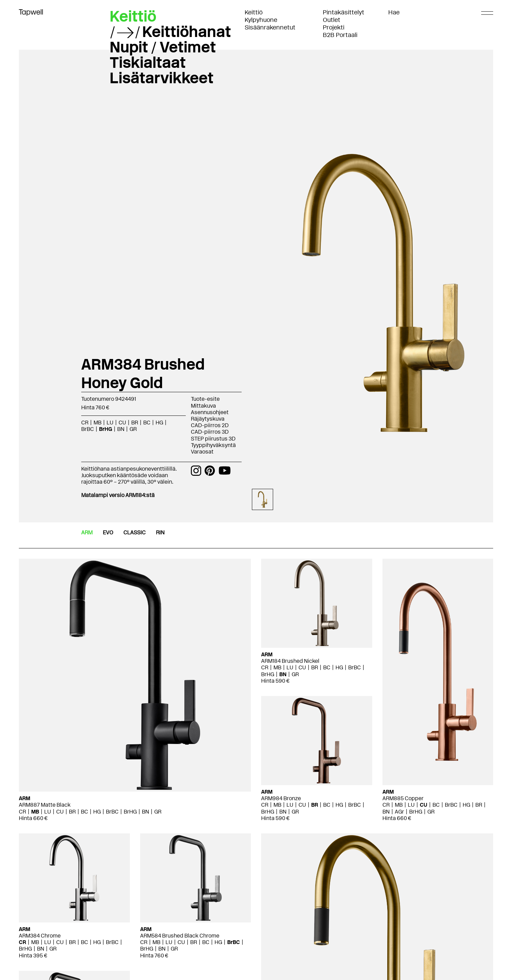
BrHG (106, 429)
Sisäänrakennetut (270, 27)
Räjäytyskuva (208, 419)
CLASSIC (135, 532)
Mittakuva (203, 406)
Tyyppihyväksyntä (213, 445)
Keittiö (254, 12)
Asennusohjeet (210, 412)
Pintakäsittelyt (344, 12)
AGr (399, 812)
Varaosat (202, 452)
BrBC (88, 429)
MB (97, 423)
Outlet (332, 20)
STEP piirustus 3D (213, 439)
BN (121, 429)
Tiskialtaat (148, 62)
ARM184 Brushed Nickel (290, 661)
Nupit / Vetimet (163, 47)
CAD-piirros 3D (210, 432)
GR (133, 429)
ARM (87, 532)
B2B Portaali (340, 35)
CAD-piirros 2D (210, 425)
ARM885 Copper (403, 798)
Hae (394, 12)
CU (122, 423)
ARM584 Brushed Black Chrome (180, 936)
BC (147, 423)
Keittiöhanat (187, 32)
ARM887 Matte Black (45, 805)
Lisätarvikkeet (162, 78)
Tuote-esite (205, 399)
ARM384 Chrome (40, 936)
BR (135, 423)
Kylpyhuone (261, 20)
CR (85, 423)
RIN (160, 532)
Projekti (334, 27)
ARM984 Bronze (281, 798)
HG (159, 423)
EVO (108, 532)
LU (110, 423)
